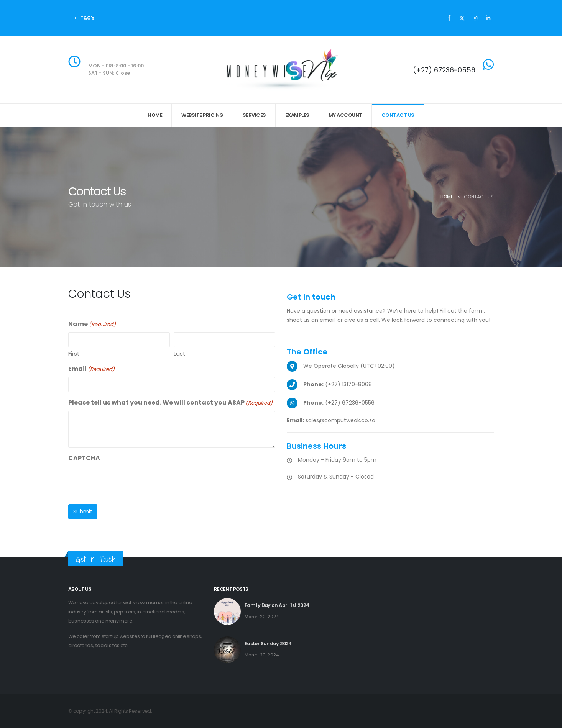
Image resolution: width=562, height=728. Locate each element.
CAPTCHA (84, 458)
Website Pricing (202, 115)
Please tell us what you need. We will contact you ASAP (170, 403)
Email (91, 369)
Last (180, 353)
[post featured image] (227, 612)
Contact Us (398, 115)
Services (254, 115)
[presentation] (127, 481)
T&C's (87, 18)
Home (155, 115)
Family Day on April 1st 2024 (277, 605)
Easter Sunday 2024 (268, 644)
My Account (345, 115)
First (74, 353)
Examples (297, 115)
